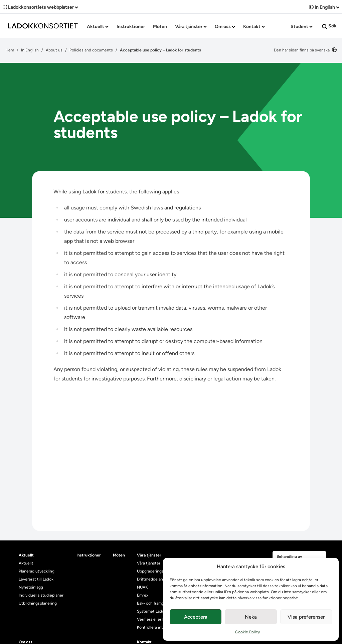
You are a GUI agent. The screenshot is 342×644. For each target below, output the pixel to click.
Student (302, 27)
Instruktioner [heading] (89, 555)
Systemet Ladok (152, 611)
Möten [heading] (119, 555)
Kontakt (254, 27)
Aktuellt (98, 27)
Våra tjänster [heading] (149, 555)
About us (54, 50)
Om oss (225, 27)
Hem (10, 50)
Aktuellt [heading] (26, 555)
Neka (251, 617)
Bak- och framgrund (155, 603)
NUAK (142, 587)
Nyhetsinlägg (31, 587)
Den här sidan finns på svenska (305, 50)
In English (324, 7)
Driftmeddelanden (153, 579)
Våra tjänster (191, 27)
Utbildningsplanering (38, 603)
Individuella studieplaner (42, 595)
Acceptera (196, 617)
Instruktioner (131, 27)
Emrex (143, 595)
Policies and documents (91, 50)
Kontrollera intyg (152, 627)
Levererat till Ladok (36, 579)
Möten (160, 27)
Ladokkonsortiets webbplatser (40, 7)
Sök (329, 26)
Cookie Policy (247, 632)
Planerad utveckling (37, 571)
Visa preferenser (306, 617)
